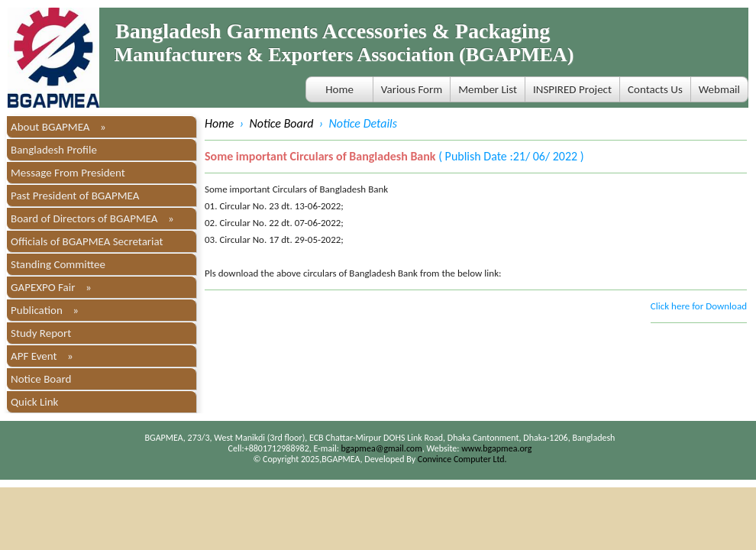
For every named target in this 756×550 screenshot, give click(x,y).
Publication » (45, 310)
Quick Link (34, 402)
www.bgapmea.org (496, 448)
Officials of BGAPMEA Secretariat (87, 241)
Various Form (412, 89)
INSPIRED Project (572, 89)
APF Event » (42, 356)
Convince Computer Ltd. (462, 459)
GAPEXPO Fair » (51, 287)
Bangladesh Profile (54, 150)
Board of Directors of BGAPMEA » (92, 218)
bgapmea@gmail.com (382, 448)
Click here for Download (699, 306)
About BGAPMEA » (58, 127)
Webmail (719, 89)
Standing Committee (58, 264)
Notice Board (41, 379)
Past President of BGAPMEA (75, 196)
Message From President (68, 173)
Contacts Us (655, 89)
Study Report (41, 333)
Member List (488, 89)
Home (339, 89)
